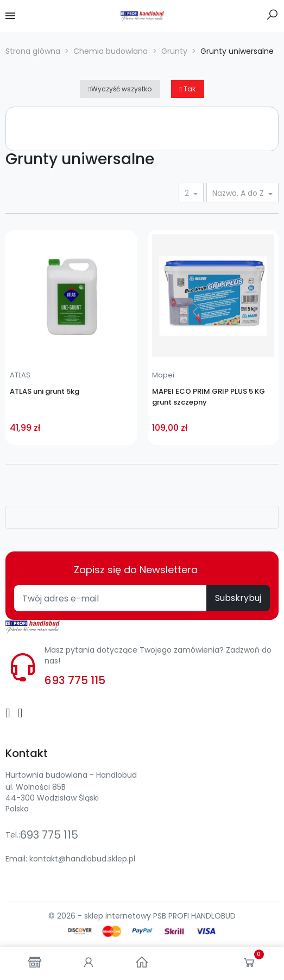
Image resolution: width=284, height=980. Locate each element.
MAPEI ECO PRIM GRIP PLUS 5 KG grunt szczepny (209, 397)
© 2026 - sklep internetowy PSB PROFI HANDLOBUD (142, 916)
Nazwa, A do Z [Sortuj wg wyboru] (239, 193)
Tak (188, 89)
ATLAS (20, 375)
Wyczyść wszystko (120, 89)
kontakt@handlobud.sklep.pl (82, 859)
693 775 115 (75, 680)
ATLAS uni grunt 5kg (45, 391)
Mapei (163, 375)
